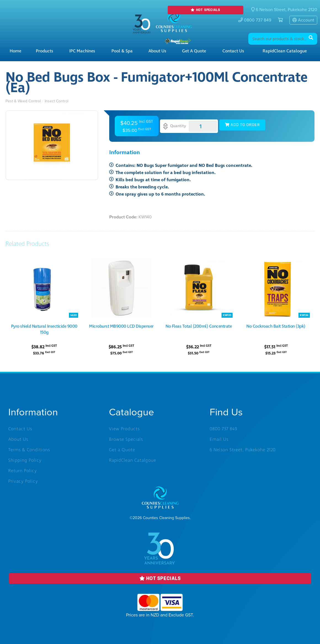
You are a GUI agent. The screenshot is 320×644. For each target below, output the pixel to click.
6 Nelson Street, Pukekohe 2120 (243, 450)
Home (15, 51)
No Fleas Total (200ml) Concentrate (199, 326)
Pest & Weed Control (23, 101)
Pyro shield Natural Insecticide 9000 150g (44, 329)
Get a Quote (194, 51)
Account (303, 20)
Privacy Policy (23, 481)
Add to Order (242, 125)
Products (45, 51)
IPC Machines (82, 51)
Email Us (219, 439)
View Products (124, 429)
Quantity (175, 126)
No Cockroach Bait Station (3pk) (276, 326)
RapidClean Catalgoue (133, 460)
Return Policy (23, 471)
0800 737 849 (255, 20)
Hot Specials (206, 10)
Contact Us (233, 51)
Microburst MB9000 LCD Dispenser (121, 326)
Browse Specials (126, 439)
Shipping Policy (25, 460)
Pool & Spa (122, 51)
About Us (157, 51)
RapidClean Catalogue (285, 51)
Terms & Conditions (29, 450)
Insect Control (57, 101)
